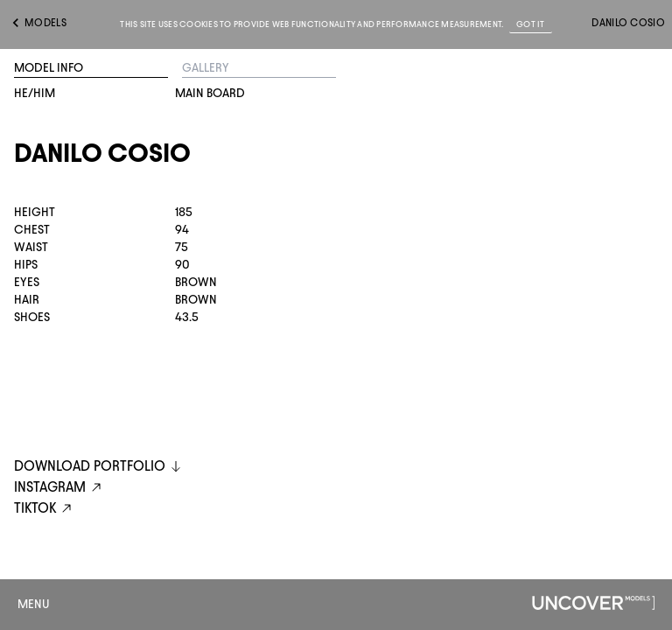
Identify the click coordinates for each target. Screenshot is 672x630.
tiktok (45, 509)
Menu (34, 604)
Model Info (49, 68)
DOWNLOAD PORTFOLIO (98, 466)
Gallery (206, 68)
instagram (60, 488)
